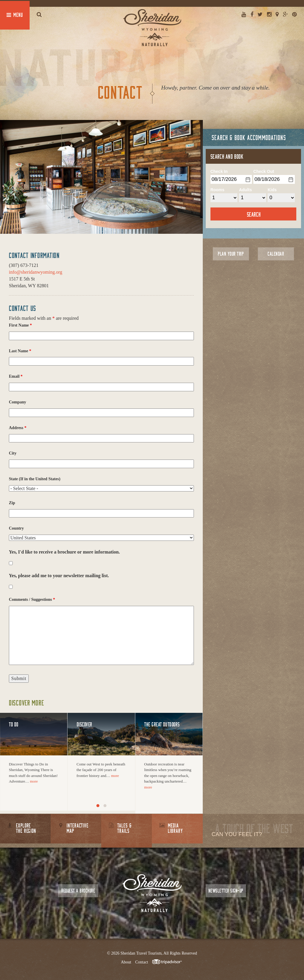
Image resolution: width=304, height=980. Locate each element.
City (13, 453)
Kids (272, 190)
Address (18, 428)
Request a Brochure (78, 891)
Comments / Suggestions (32, 599)
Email (16, 376)
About (126, 962)
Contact (142, 962)
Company (17, 402)
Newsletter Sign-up (226, 891)
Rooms (217, 190)
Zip (12, 503)
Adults (245, 190)
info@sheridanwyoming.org (36, 272)
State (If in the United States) (35, 479)
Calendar (276, 254)
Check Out (264, 171)
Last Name (20, 351)
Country (16, 528)
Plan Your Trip (231, 254)
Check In (219, 171)
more (34, 781)
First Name (20, 325)
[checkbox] (11, 563)
